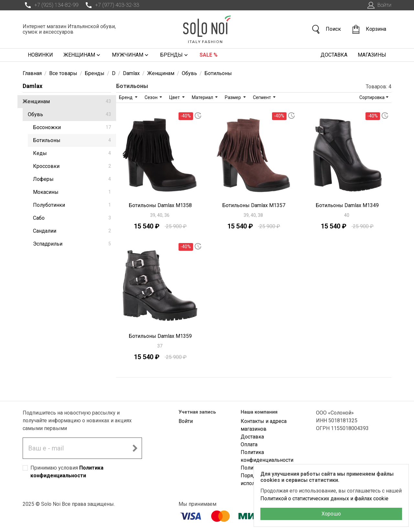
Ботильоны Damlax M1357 (254, 205)
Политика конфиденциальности (267, 456)
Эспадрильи (72, 244)
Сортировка (372, 97)
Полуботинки (72, 205)
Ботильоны (72, 140)
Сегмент (262, 97)
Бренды (175, 55)
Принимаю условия (67, 472)
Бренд (126, 97)
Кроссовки (72, 166)
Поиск (326, 29)
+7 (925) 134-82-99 (50, 5)
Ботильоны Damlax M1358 (160, 205)
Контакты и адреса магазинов (264, 425)
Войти (379, 5)
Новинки (40, 55)
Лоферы (72, 179)
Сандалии (72, 231)
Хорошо (331, 514)
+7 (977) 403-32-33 (111, 5)
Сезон (152, 97)
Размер (233, 97)
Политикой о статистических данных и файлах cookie (324, 499)
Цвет (175, 97)
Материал (203, 97)
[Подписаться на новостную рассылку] (135, 448)
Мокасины (72, 192)
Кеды (72, 153)
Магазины (372, 55)
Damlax (33, 86)
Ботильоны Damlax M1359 (160, 336)
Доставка (334, 55)
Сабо (72, 218)
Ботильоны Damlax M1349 (347, 205)
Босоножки (72, 127)
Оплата (249, 444)
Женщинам (82, 55)
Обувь (69, 114)
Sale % (209, 55)
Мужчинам (131, 55)
